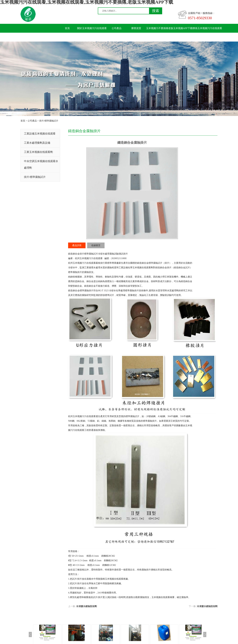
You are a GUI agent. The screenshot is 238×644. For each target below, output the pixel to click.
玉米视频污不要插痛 (157, 28)
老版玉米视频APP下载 (180, 28)
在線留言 (96, 245)
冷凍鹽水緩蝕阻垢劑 (87, 606)
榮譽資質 (136, 28)
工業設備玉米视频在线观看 (40, 134)
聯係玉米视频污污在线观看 (207, 28)
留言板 (67, 37)
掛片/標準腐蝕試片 (49, 121)
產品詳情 (77, 245)
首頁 (67, 28)
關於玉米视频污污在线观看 (92, 28)
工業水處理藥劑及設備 (37, 143)
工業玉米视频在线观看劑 (38, 152)
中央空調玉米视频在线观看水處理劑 (41, 164)
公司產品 (117, 28)
